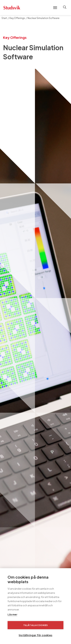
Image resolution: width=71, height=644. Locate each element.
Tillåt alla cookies (36, 625)
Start (4, 18)
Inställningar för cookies (35, 635)
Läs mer (12, 614)
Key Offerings (17, 18)
